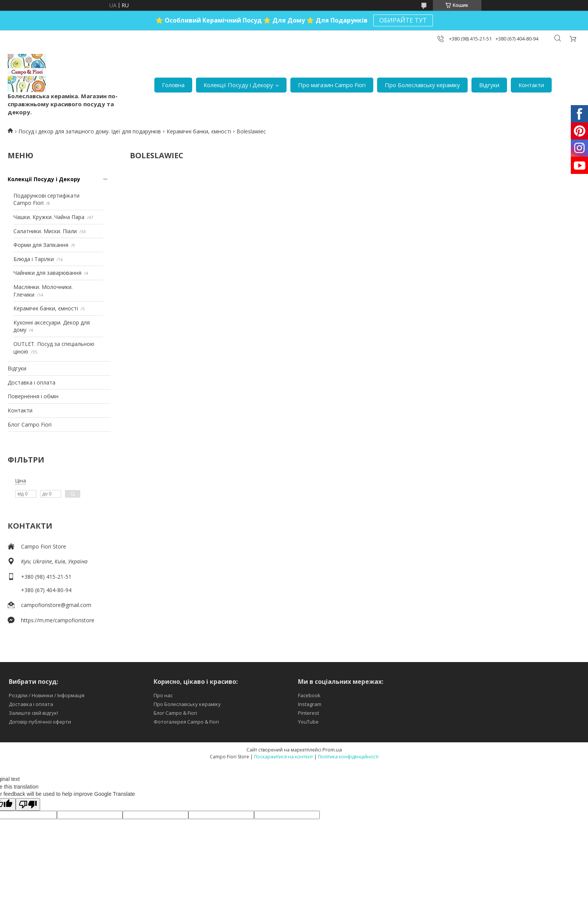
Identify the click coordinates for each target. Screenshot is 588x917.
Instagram (310, 704)
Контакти (531, 85)
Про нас (163, 695)
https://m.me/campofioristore (58, 620)
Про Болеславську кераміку (422, 85)
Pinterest (309, 713)
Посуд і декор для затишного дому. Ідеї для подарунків (90, 131)
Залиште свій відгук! (33, 713)
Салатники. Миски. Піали (45, 231)
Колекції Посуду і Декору (238, 85)
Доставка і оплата (32, 382)
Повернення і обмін (33, 396)
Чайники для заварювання (47, 273)
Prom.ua (332, 750)
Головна (173, 85)
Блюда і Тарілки (34, 259)
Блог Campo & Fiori (175, 713)
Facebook (309, 695)
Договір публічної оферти (40, 722)
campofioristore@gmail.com (56, 605)
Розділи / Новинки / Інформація (47, 695)
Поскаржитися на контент (283, 757)
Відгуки (489, 85)
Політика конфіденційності (348, 757)
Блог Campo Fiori (30, 424)
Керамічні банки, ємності (199, 131)
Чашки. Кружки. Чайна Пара (49, 217)
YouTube (308, 722)
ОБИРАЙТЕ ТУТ (403, 20)
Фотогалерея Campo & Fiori (186, 722)
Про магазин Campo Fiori (332, 85)
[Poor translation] (28, 804)
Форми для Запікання (41, 245)
